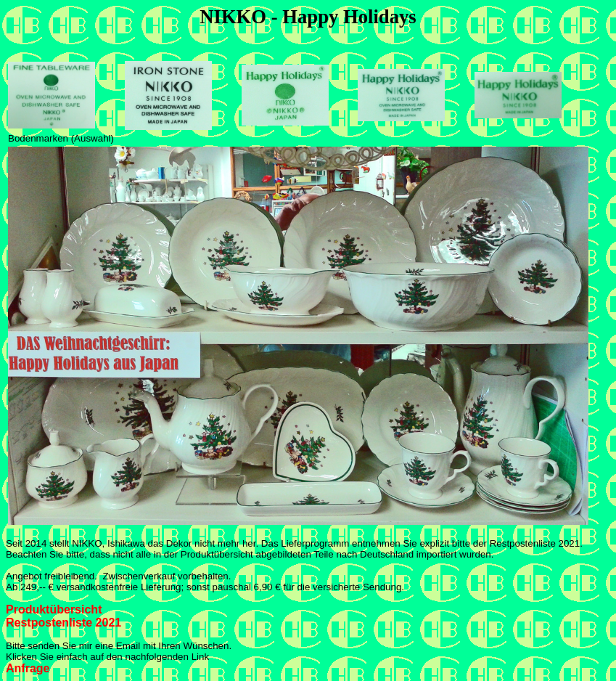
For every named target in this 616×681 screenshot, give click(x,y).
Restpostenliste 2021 (63, 623)
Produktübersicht (54, 609)
